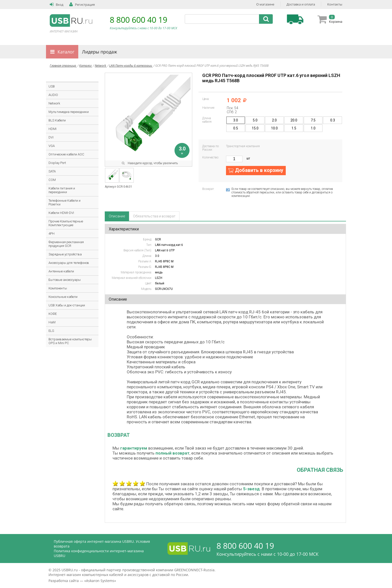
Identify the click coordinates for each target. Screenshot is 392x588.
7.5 (313, 120)
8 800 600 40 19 (138, 20)
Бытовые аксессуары (65, 280)
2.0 (274, 120)
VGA (52, 146)
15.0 (255, 128)
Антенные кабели (61, 271)
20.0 (294, 120)
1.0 (313, 128)
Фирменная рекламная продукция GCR (66, 244)
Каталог (66, 52)
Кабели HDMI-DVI (61, 213)
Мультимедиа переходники (69, 112)
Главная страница (63, 66)
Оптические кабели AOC (66, 154)
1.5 (294, 128)
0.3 (333, 120)
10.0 (274, 128)
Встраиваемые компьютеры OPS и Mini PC (70, 341)
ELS (51, 331)
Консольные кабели (63, 297)
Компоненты (58, 288)
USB (52, 86)
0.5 (236, 128)
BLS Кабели (57, 120)
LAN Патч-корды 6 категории (131, 66)
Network (101, 66)
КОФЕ (53, 314)
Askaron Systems (100, 581)
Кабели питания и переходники (62, 190)
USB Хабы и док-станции (67, 305)
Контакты (335, 4)
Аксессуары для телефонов (69, 263)
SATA (52, 171)
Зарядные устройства (65, 254)
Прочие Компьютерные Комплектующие (66, 223)
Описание (117, 216)
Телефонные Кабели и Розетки (64, 202)
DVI (51, 137)
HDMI (52, 129)
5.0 (255, 120)
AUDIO (53, 95)
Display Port (57, 163)
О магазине (265, 4)
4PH (51, 234)
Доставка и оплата (301, 4)
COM (52, 180)
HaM (52, 322)
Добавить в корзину (259, 170)
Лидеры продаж (99, 52)
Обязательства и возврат (154, 216)
